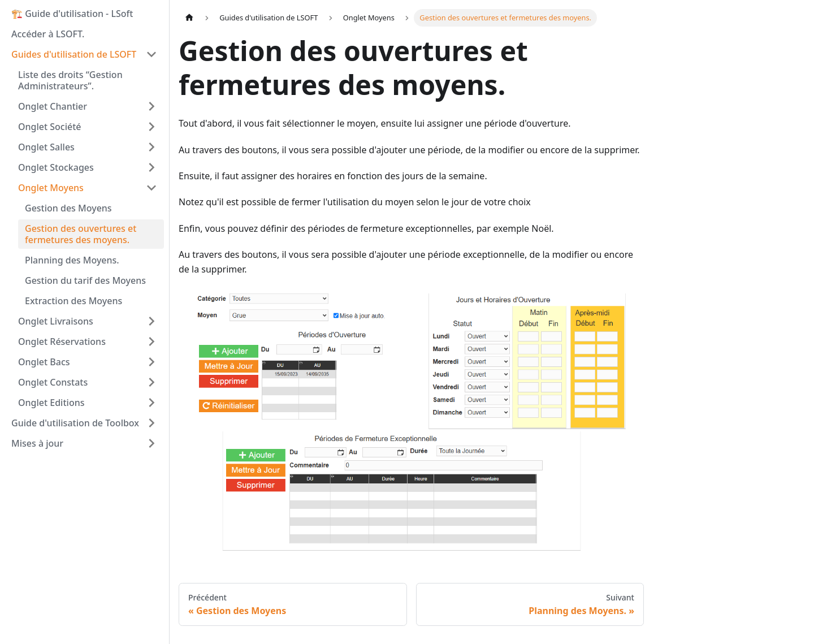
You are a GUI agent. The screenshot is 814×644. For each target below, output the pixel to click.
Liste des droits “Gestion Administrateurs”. (70, 80)
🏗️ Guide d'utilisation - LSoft (72, 14)
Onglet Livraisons (56, 321)
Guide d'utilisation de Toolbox (75, 423)
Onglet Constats (53, 382)
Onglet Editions (51, 403)
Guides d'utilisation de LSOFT (74, 54)
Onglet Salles (46, 147)
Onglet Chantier (53, 106)
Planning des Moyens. (72, 260)
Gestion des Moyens (68, 208)
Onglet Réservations (62, 342)
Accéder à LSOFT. (48, 34)
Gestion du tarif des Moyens (85, 280)
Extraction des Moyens (73, 301)
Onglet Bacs (44, 362)
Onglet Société (50, 127)
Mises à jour (37, 443)
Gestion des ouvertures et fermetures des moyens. (81, 234)
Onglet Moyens (51, 188)
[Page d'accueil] (189, 18)
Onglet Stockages (56, 167)
